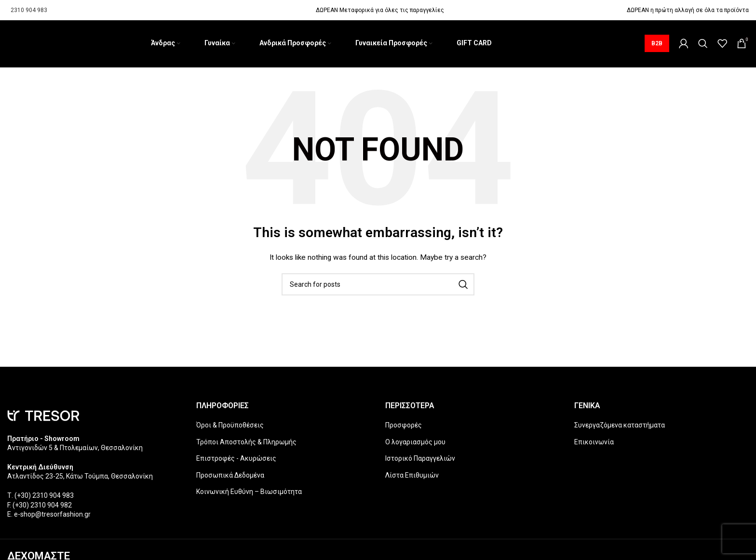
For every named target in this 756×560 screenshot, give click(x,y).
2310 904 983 (29, 10)
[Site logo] (7, 45)
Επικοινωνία (594, 445)
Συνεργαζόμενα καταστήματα (620, 428)
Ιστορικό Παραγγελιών (420, 462)
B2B (657, 45)
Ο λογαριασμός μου (415, 445)
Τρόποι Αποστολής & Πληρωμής (246, 445)
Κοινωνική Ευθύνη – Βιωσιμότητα (249, 495)
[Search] (703, 45)
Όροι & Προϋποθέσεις (230, 428)
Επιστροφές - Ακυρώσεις (236, 462)
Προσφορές (404, 428)
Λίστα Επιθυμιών (412, 479)
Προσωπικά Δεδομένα (230, 479)
